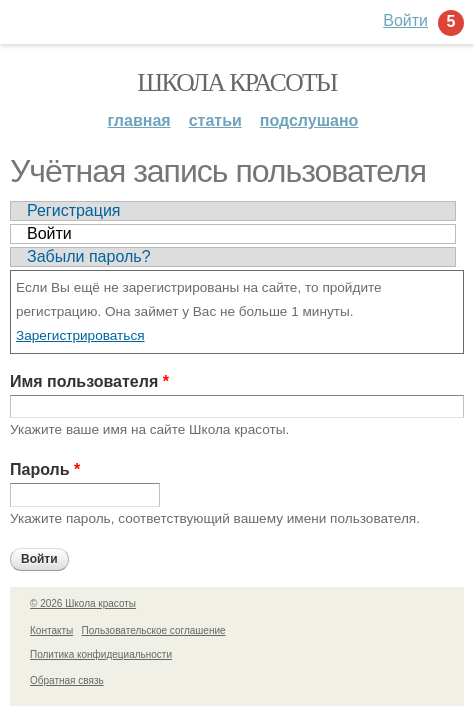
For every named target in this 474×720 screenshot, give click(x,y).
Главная (139, 120)
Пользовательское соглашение (154, 630)
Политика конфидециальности (101, 654)
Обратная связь (67, 680)
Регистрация (74, 210)
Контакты (51, 630)
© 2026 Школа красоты (83, 603)
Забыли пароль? (89, 256)
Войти (49, 233)
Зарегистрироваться (80, 335)
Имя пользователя (89, 381)
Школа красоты (237, 82)
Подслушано (309, 120)
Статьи (215, 120)
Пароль (45, 469)
